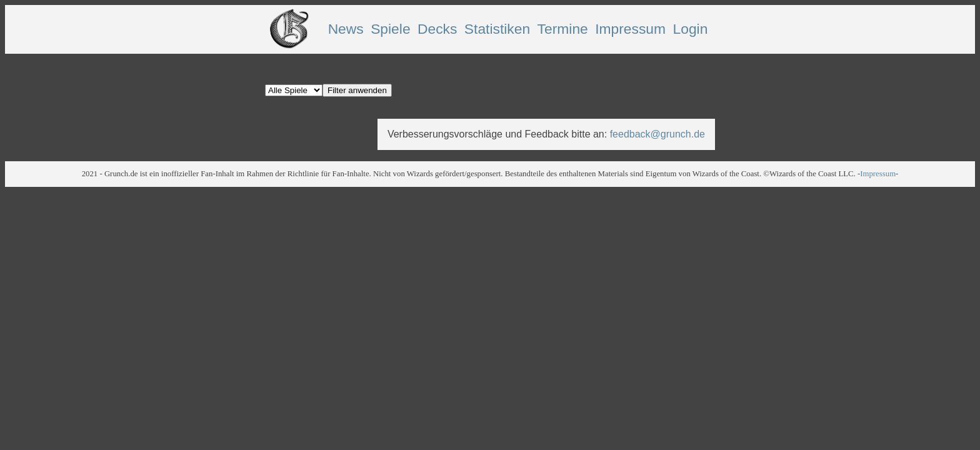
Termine (563, 29)
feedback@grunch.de (657, 134)
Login (691, 29)
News (346, 29)
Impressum (630, 29)
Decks (437, 29)
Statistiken (497, 29)
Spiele (390, 29)
